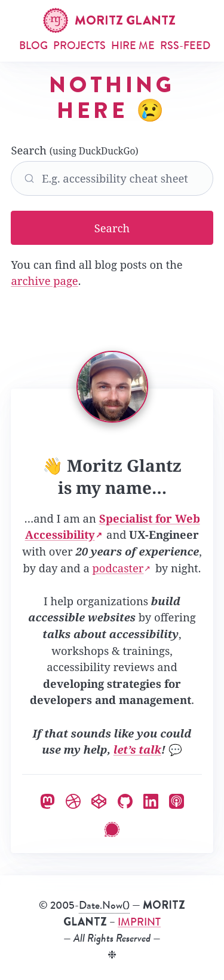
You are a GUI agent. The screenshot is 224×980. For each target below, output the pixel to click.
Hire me (133, 45)
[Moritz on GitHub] (125, 800)
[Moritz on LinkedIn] (151, 800)
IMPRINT (139, 922)
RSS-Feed (185, 45)
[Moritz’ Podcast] (177, 800)
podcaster (118, 568)
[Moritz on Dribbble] (73, 800)
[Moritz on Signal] (112, 828)
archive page (44, 280)
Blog (33, 45)
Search (112, 169)
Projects (79, 45)
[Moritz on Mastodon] (47, 800)
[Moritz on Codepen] (99, 800)
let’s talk (137, 749)
